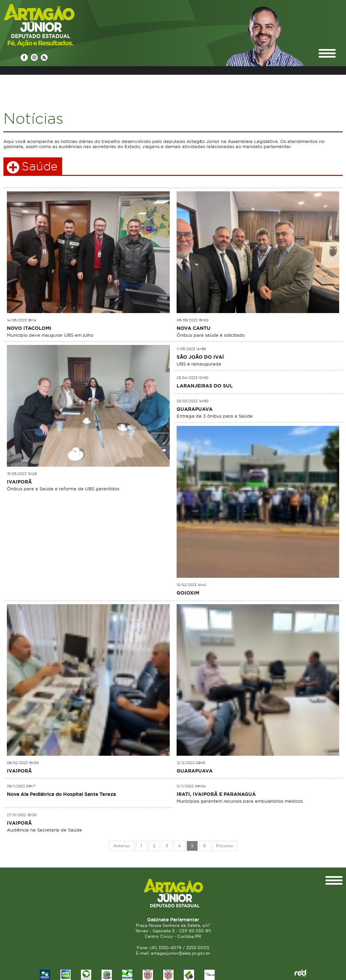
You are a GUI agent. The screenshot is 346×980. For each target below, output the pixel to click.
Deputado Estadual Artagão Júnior (55, 25)
